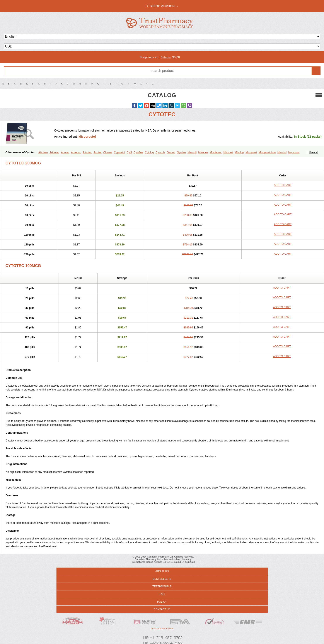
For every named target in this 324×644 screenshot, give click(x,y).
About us (162, 571)
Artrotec (87, 152)
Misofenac (216, 152)
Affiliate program (162, 629)
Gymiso (181, 152)
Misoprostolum (267, 152)
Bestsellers (162, 579)
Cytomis (160, 152)
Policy (162, 602)
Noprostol (294, 152)
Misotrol (282, 152)
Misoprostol (87, 137)
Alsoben (43, 152)
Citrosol (108, 152)
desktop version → (162, 6)
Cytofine (138, 152)
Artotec (65, 152)
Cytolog (149, 152)
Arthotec (54, 152)
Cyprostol (120, 152)
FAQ (162, 594)
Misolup (239, 152)
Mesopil (192, 152)
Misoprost (251, 152)
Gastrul (171, 152)
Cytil (129, 152)
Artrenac (76, 152)
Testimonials (162, 587)
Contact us (162, 609)
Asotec (98, 152)
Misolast (228, 152)
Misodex (203, 152)
